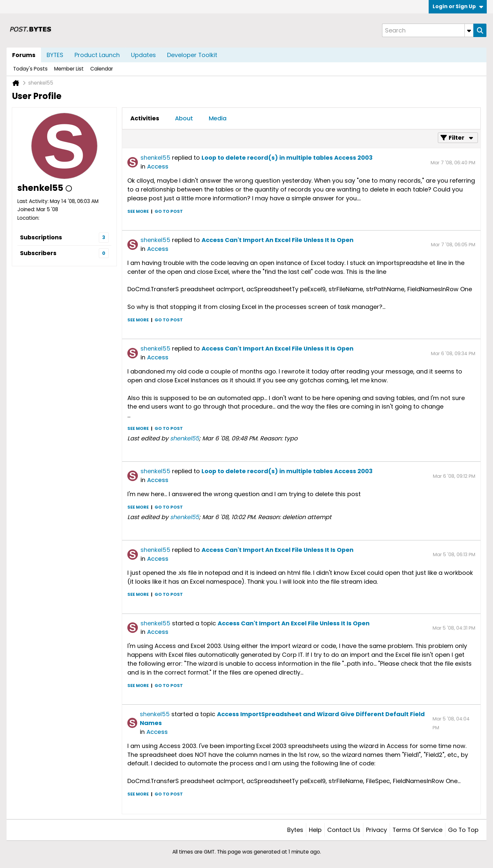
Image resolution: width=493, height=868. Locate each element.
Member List (69, 69)
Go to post (169, 211)
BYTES (55, 55)
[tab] (145, 118)
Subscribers (38, 253)
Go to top (463, 830)
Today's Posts (30, 69)
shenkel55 (155, 158)
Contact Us (344, 830)
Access (158, 166)
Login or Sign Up (458, 6)
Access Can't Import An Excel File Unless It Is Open (278, 240)
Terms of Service (418, 830)
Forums (24, 55)
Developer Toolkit (192, 55)
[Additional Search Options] (469, 30)
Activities (145, 118)
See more (138, 211)
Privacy (376, 830)
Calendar (102, 69)
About (184, 118)
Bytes (295, 830)
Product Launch (97, 55)
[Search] (428, 30)
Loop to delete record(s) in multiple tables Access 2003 (287, 158)
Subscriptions (41, 237)
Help (315, 830)
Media (218, 118)
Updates (143, 55)
